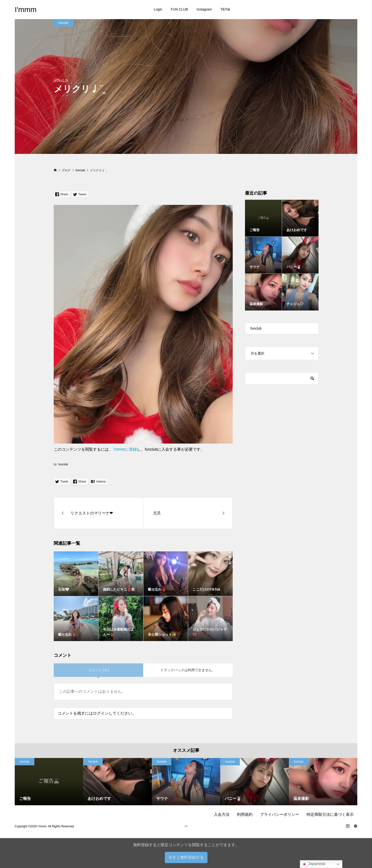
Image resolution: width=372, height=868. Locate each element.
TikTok (225, 9)
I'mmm (26, 9)
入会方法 (222, 814)
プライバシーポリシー (280, 814)
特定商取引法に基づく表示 (330, 814)
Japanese (313, 864)
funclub (63, 23)
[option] (49, 782)
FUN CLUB (180, 9)
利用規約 (245, 814)
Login (158, 9)
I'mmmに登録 (125, 449)
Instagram (204, 9)
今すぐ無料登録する (186, 857)
